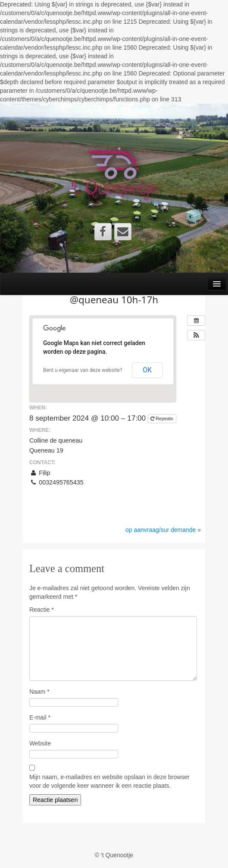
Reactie (42, 610)
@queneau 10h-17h (114, 300)
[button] (196, 335)
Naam (39, 692)
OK (147, 370)
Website (40, 743)
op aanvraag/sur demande (161, 530)
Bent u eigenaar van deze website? (83, 370)
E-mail (40, 717)
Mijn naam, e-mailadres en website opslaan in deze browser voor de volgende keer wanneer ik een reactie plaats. (109, 781)
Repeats (162, 418)
